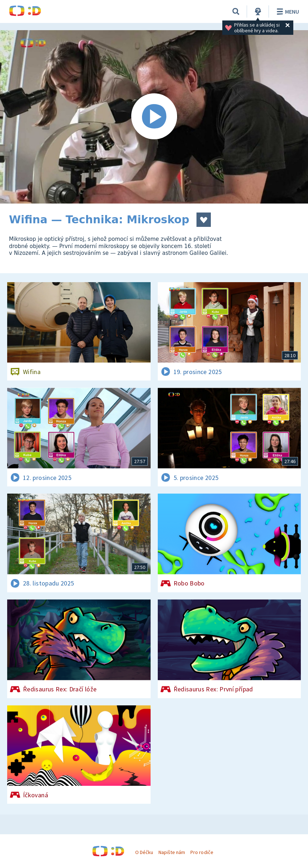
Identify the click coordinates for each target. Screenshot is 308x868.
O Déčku (144, 852)
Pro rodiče (202, 852)
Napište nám (172, 852)
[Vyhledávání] (236, 11)
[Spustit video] (154, 117)
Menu (287, 11)
